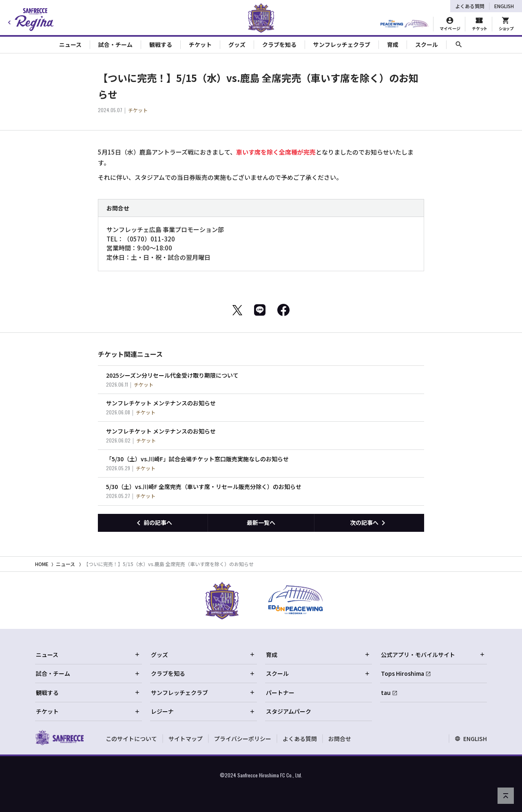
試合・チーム (88, 673)
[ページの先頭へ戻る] (506, 796)
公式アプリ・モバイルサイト (433, 655)
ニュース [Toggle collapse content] (70, 44)
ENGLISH (504, 6)
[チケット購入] (479, 24)
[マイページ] (450, 24)
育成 (318, 655)
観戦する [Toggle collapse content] (161, 44)
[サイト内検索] (459, 45)
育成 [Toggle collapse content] (393, 44)
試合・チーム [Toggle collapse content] (115, 44)
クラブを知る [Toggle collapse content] (279, 44)
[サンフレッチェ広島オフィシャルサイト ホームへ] (59, 737)
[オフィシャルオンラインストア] (506, 24)
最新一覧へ (261, 522)
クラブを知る (203, 673)
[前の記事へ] (153, 523)
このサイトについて (131, 739)
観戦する (88, 693)
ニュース (65, 564)
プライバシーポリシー (243, 739)
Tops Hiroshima (403, 673)
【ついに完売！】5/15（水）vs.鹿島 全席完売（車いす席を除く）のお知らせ (169, 564)
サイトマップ (186, 739)
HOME (42, 564)
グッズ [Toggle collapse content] (237, 44)
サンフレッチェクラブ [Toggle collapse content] (342, 44)
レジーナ (203, 711)
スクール (318, 673)
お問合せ (340, 739)
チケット (88, 711)
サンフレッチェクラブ (203, 693)
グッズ (203, 655)
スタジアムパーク (289, 711)
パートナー (280, 693)
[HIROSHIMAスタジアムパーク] (404, 24)
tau (386, 693)
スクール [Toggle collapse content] (427, 44)
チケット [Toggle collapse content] (200, 44)
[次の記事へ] (369, 523)
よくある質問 (470, 6)
